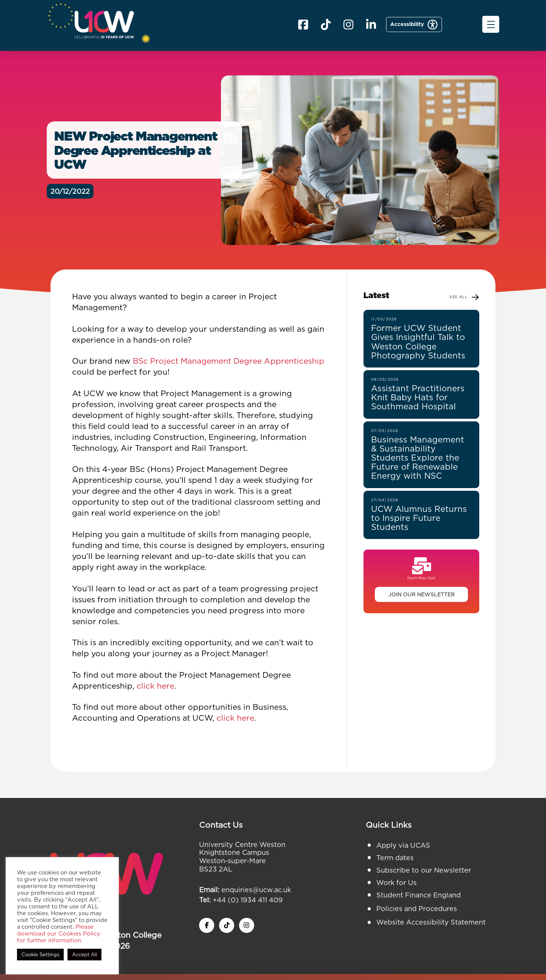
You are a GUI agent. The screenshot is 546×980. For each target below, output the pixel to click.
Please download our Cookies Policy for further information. (59, 934)
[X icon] (326, 24)
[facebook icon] (303, 24)
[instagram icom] (348, 24)
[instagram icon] (247, 925)
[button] (491, 24)
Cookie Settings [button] (40, 955)
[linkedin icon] (371, 24)
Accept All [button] (84, 955)
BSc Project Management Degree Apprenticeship (229, 361)
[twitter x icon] (227, 925)
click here (155, 686)
